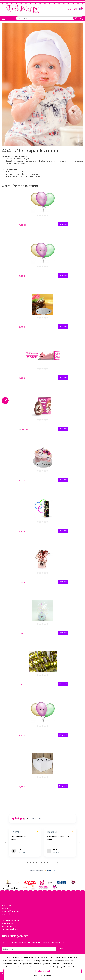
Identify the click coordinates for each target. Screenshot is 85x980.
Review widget (36, 870)
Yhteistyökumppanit (11, 911)
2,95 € (22, 480)
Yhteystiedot (8, 906)
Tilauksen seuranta (10, 921)
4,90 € (22, 378)
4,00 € (22, 225)
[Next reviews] (79, 843)
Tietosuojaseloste (10, 929)
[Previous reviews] (5, 843)
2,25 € (22, 327)
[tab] (28, 862)
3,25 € (22, 787)
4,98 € (22, 429)
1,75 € (22, 582)
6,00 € (22, 276)
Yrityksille (6, 914)
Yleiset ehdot (8, 923)
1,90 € (22, 684)
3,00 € (22, 736)
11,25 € (22, 531)
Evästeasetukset (9, 926)
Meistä (5, 908)
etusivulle (30, 172)
